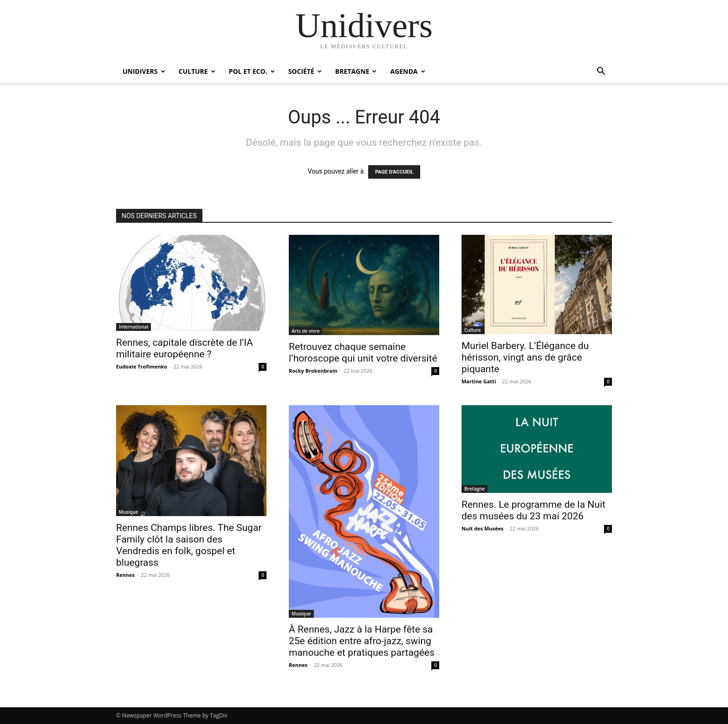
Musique (129, 512)
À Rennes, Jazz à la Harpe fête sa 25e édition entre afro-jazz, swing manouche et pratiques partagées (362, 641)
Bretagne (356, 71)
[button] (601, 72)
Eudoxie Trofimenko (142, 366)
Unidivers (144, 71)
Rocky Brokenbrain (313, 371)
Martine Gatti (479, 381)
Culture (197, 71)
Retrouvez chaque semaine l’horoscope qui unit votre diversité (363, 352)
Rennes (125, 575)
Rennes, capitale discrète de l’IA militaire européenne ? (185, 348)
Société (305, 71)
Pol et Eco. (252, 71)
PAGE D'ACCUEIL (394, 172)
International (133, 327)
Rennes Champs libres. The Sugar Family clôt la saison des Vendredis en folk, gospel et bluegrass (189, 545)
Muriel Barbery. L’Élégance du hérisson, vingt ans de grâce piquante (525, 357)
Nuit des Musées (482, 528)
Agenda (407, 71)
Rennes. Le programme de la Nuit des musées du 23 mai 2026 (533, 510)
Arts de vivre (305, 331)
